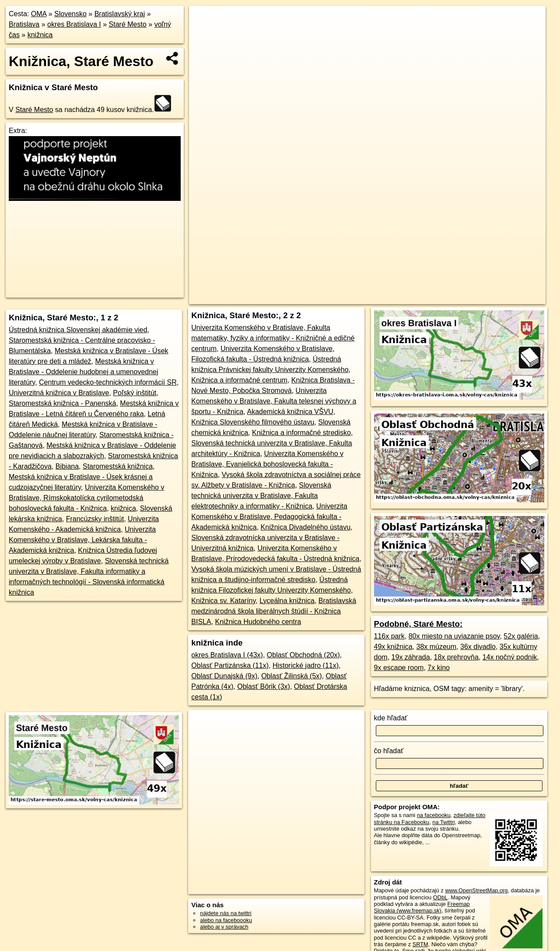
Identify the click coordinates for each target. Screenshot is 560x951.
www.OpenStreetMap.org (476, 890)
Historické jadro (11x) (306, 665)
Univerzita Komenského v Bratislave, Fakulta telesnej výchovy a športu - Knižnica (274, 401)
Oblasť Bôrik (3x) (264, 686)
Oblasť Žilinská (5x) (291, 676)
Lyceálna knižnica (287, 601)
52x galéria (521, 636)
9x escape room (399, 668)
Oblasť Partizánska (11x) (230, 665)
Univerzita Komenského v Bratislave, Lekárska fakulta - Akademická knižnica (82, 540)
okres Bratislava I (74, 24)
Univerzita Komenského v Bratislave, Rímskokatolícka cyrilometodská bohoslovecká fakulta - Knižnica (86, 498)
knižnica (40, 35)
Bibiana (67, 466)
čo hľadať (389, 751)
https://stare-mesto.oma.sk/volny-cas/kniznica (492, 298)
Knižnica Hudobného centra (258, 622)
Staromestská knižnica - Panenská (62, 403)
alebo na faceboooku (226, 920)
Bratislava (24, 24)
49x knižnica (393, 647)
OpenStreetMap (366, 298)
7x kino (439, 668)
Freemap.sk (411, 298)
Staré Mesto (128, 24)
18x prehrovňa (456, 657)
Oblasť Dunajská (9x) (224, 676)
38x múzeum (437, 647)
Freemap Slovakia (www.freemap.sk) (422, 907)
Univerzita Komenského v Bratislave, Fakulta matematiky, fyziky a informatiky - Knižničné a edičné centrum (273, 338)
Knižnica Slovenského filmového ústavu (253, 422)
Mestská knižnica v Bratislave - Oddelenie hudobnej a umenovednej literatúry (84, 372)
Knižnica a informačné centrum (239, 380)
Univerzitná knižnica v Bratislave (59, 393)
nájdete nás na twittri (226, 913)
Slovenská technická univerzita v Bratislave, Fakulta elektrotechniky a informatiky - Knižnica (261, 496)
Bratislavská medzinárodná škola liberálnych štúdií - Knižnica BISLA (274, 611)
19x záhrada (411, 657)
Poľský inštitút (135, 393)
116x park (389, 636)
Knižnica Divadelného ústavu (306, 527)
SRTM (420, 944)
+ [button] (204, 21)
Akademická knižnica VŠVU (290, 412)
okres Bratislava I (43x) (227, 655)
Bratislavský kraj (120, 14)
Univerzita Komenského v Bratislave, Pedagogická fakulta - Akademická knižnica (269, 517)
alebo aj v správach (224, 927)
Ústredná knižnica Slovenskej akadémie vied (78, 330)
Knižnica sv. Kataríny (223, 601)
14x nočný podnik (510, 657)
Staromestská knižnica (118, 466)
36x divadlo (478, 647)
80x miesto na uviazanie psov (454, 636)
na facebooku (434, 815)
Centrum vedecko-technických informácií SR (108, 382)
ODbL (440, 897)
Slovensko (70, 14)
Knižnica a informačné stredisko (301, 433)
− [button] (204, 34)
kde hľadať (391, 718)
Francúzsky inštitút (95, 519)
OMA (39, 14)
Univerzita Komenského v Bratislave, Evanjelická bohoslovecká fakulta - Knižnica (267, 464)
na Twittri (443, 822)
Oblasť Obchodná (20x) (303, 655)
